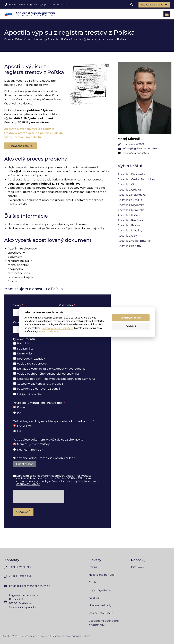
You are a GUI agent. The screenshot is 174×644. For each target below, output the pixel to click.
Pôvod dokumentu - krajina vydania (38, 403)
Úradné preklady (100, 605)
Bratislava (137, 567)
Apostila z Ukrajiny (130, 230)
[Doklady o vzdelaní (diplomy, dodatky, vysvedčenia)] (15, 369)
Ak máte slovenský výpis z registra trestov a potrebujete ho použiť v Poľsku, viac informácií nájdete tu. (33, 133)
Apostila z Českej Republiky (136, 179)
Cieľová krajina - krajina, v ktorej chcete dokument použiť (52, 421)
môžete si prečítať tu (48, 331)
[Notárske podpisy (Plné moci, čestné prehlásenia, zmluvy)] (15, 379)
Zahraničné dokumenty (31, 39)
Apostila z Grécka (129, 190)
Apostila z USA (127, 236)
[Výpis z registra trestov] (15, 364)
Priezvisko (66, 305)
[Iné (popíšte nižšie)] (15, 394)
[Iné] (15, 413)
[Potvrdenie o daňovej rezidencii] (15, 389)
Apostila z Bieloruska (132, 174)
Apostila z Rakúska (130, 220)
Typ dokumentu (24, 339)
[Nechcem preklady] (15, 449)
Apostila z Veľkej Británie (134, 241)
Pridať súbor (24, 464)
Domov (9, 39)
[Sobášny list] (15, 348)
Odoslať (23, 512)
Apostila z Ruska (129, 225)
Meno (17, 305)
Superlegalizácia (100, 590)
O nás (93, 582)
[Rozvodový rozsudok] (15, 358)
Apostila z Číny (127, 184)
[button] (132, 5)
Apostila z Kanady (129, 246)
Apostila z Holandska (132, 195)
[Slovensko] (15, 425)
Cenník (94, 567)
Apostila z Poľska (59, 39)
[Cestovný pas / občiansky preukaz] (15, 384)
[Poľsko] (15, 407)
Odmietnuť (131, 326)
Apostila (94, 598)
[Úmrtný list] (15, 354)
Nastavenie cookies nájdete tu (57, 328)
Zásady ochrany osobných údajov (71, 636)
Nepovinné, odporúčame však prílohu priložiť (44, 458)
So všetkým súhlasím (131, 318)
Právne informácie (101, 613)
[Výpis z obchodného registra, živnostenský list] (15, 373)
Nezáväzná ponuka (102, 575)
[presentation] (39, 496)
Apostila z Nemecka (131, 210)
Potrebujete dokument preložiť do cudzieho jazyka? (49, 440)
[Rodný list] (15, 343)
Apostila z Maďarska (131, 205)
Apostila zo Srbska (130, 200)
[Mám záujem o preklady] (15, 444)
